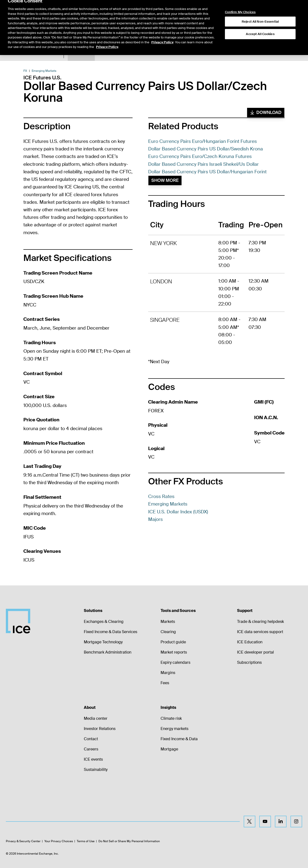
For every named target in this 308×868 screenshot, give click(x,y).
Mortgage (169, 749)
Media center (96, 718)
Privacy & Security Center (23, 841)
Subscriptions (249, 662)
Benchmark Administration (108, 652)
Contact (91, 739)
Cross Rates (161, 496)
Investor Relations (100, 729)
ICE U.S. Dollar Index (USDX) (178, 512)
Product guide (173, 642)
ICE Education (250, 642)
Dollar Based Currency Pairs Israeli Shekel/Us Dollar (203, 164)
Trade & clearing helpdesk (260, 622)
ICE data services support (260, 632)
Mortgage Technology (103, 642)
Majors (155, 519)
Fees (165, 683)
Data (101, 53)
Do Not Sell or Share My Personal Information (129, 841)
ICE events (93, 759)
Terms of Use (86, 841)
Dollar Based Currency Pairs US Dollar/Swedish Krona (206, 149)
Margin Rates (150, 53)
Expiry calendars (175, 662)
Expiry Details (122, 53)
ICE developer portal (255, 652)
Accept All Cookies (260, 22)
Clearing (168, 632)
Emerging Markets (44, 71)
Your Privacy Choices (59, 841)
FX (25, 71)
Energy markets (174, 729)
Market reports (174, 652)
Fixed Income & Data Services (111, 632)
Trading (213, 53)
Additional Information (184, 53)
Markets (168, 622)
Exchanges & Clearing (104, 622)
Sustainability (96, 770)
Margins (168, 673)
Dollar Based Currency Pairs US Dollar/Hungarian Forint (207, 172)
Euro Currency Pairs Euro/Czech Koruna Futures (200, 156)
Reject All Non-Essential (260, 10)
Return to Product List (42, 53)
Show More (165, 180)
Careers (91, 749)
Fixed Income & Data (179, 739)
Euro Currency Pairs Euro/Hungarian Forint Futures (202, 141)
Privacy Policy (162, 31)
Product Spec (81, 53)
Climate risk (171, 718)
